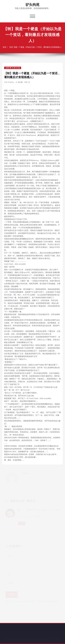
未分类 (20, 82)
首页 (5, 47)
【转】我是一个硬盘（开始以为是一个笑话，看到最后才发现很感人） (37, 47)
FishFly (11, 82)
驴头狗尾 (32, 5)
